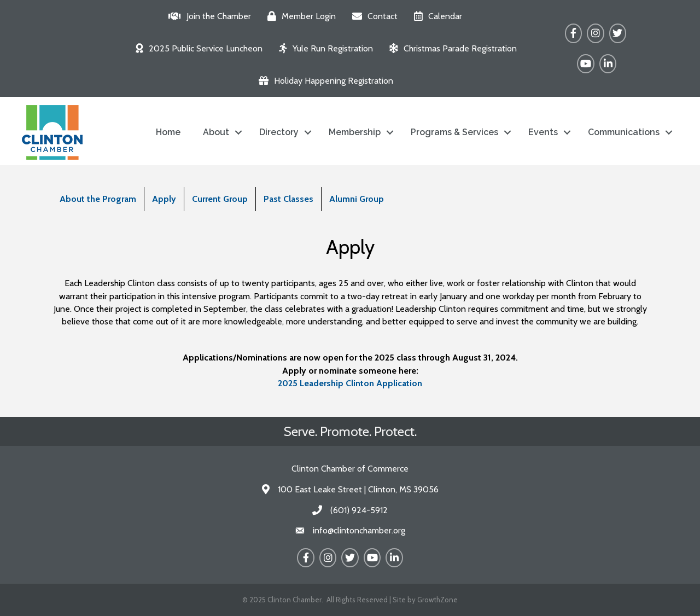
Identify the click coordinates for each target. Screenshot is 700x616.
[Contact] (372, 16)
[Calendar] (435, 16)
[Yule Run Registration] (323, 48)
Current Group (220, 199)
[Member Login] (299, 16)
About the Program (98, 199)
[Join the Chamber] (207, 16)
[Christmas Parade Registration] (450, 48)
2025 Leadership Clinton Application (350, 383)
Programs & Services (454, 132)
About (216, 132)
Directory (279, 132)
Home (168, 132)
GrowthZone (437, 600)
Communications (624, 132)
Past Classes (288, 199)
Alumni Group (357, 199)
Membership (355, 132)
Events (543, 132)
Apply (164, 199)
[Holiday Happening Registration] (323, 81)
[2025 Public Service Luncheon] (196, 48)
